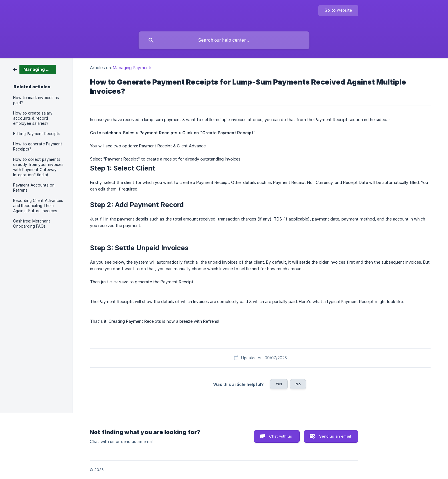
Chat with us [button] (281, 436)
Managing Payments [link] (133, 68)
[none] (338, 11)
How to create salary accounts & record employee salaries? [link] (33, 118)
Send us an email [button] (335, 436)
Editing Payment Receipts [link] (37, 134)
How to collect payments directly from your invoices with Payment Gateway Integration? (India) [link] (38, 167)
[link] (35, 69)
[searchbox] (224, 40)
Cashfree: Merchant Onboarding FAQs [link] (32, 224)
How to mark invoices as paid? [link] (36, 100)
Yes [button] (279, 384)
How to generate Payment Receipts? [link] (38, 147)
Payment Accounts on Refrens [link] (34, 188)
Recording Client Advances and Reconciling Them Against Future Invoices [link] (38, 206)
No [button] (298, 384)
